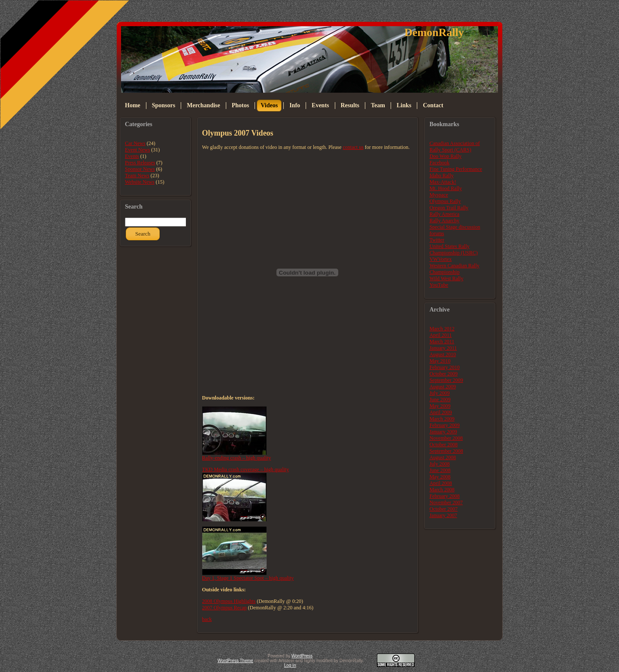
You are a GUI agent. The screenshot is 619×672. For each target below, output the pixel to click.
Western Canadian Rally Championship (454, 269)
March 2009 (442, 419)
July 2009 (439, 393)
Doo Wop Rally (445, 156)
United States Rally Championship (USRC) (453, 250)
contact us (353, 147)
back (207, 619)
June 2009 (440, 400)
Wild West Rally (446, 278)
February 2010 (444, 367)
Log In (290, 665)
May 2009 (440, 406)
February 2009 (444, 425)
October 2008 (443, 445)
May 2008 (440, 477)
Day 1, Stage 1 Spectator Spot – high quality (248, 578)
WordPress (302, 656)
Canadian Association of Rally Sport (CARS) (454, 147)
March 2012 (442, 329)
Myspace (438, 195)
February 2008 (444, 496)
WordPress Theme (235, 661)
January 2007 (443, 515)
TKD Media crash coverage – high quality (246, 469)
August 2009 (443, 387)
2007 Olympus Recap (225, 608)
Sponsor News (140, 169)
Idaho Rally (441, 176)
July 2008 (439, 464)
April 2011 (440, 335)
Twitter (437, 240)
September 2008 (446, 451)
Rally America (444, 214)
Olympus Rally (445, 201)
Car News (135, 143)
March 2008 (442, 490)
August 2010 (443, 354)
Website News (140, 182)
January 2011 (443, 348)
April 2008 (440, 483)
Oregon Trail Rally (449, 208)
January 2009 (443, 432)
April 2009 (440, 412)
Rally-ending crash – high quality (237, 458)
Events (132, 156)
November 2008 (446, 438)
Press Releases (140, 163)
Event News (137, 150)
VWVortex (440, 259)
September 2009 (446, 380)
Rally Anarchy (444, 221)
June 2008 (440, 470)
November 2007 (446, 502)
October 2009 (443, 374)
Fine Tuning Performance (456, 169)
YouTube (439, 285)
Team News (137, 176)
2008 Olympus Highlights (229, 601)
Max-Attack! (443, 182)
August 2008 (443, 457)
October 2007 (443, 509)
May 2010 (440, 361)
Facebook (439, 163)
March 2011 (442, 342)
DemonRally (434, 32)
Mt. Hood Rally (446, 188)
